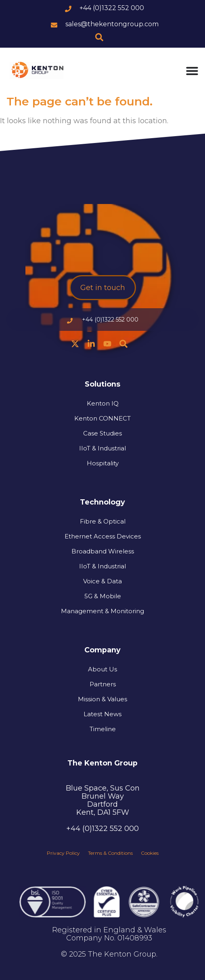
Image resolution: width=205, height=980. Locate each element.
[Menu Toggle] (192, 71)
